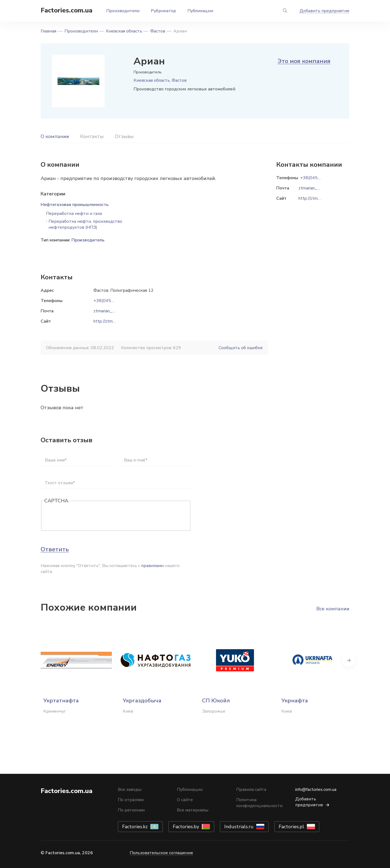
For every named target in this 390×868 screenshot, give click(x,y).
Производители (123, 11)
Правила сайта (251, 790)
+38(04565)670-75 (113, 301)
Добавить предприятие (324, 11)
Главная (48, 31)
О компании (55, 136)
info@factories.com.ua (316, 790)
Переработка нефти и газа (74, 214)
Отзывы (124, 136)
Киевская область (124, 31)
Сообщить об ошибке (241, 348)
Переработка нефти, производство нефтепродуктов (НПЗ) (85, 224)
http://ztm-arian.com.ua (115, 321)
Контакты (92, 136)
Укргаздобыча (142, 701)
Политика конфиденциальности (259, 803)
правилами (152, 566)
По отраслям (131, 800)
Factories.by (186, 827)
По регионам (131, 810)
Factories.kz (135, 827)
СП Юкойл (216, 701)
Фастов (158, 31)
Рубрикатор (163, 11)
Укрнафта (295, 701)
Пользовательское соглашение (161, 853)
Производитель (88, 240)
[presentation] (86, 516)
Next (349, 660)
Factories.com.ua (66, 10)
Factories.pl (291, 827)
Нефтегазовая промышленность (75, 205)
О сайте (185, 800)
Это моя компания (304, 61)
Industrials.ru (239, 827)
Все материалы (193, 810)
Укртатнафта (61, 701)
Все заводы (130, 790)
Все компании (333, 609)
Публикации (200, 11)
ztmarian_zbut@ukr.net (116, 311)
